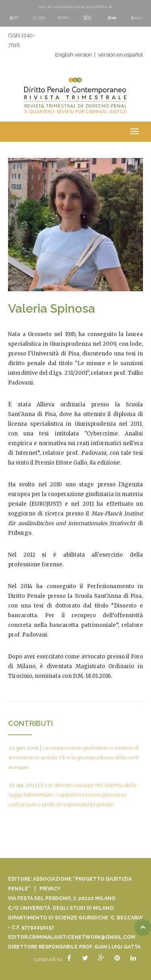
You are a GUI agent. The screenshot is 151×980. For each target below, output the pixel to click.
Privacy (50, 889)
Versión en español (120, 55)
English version (73, 55)
